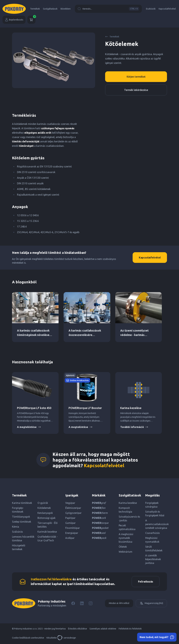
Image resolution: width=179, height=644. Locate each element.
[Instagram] (91, 603)
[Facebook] (73, 603)
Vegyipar (70, 503)
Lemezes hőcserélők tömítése (23, 539)
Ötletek (123, 547)
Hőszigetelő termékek (19, 547)
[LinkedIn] (82, 603)
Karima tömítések (22, 503)
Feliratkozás (146, 582)
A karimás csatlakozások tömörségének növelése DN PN (33, 335)
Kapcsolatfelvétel (167, 9)
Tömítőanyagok (21, 517)
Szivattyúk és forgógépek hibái (155, 514)
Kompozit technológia (125, 510)
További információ (134, 427)
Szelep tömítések (22, 522)
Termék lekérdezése (136, 90)
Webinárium (126, 552)
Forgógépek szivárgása (152, 505)
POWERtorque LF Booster (85, 408)
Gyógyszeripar (73, 513)
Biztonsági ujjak (46, 518)
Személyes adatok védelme (103, 629)
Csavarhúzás (153, 533)
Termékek (35, 9)
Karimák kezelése (47, 532)
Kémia (16, 527)
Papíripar (70, 518)
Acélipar (70, 538)
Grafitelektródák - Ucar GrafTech (48, 539)
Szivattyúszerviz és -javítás (129, 519)
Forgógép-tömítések (18, 510)
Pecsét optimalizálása (127, 527)
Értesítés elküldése (78, 629)
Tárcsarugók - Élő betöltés (47, 525)
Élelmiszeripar (73, 508)
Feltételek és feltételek (130, 629)
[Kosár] (31, 20)
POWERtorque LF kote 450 (34, 408)
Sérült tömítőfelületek (154, 549)
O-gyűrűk (43, 503)
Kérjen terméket (136, 77)
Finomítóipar (73, 528)
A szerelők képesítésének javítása (153, 559)
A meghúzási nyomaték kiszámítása (126, 538)
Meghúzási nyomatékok (152, 540)
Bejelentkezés (14, 20)
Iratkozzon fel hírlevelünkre (51, 579)
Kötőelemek (44, 508)
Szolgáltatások (50, 9)
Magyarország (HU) (151, 603)
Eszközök (151, 9)
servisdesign (67, 638)
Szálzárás (17, 532)
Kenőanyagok (45, 513)
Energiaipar (72, 533)
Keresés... (108, 9)
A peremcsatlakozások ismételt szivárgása (156, 524)
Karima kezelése (131, 408)
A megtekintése (29, 427)
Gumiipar (70, 523)
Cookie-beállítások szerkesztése (28, 638)
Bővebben (66, 9)
